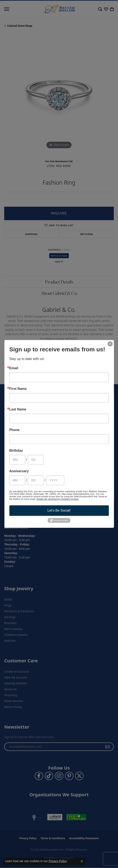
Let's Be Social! (59, 510)
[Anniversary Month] (17, 480)
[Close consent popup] (82, 861)
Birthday (16, 451)
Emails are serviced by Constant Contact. (58, 499)
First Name (18, 389)
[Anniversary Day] (36, 480)
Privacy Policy (58, 861)
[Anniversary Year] (55, 480)
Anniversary (19, 471)
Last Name (18, 409)
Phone (14, 430)
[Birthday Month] (17, 460)
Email (14, 368)
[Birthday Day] (36, 460)
